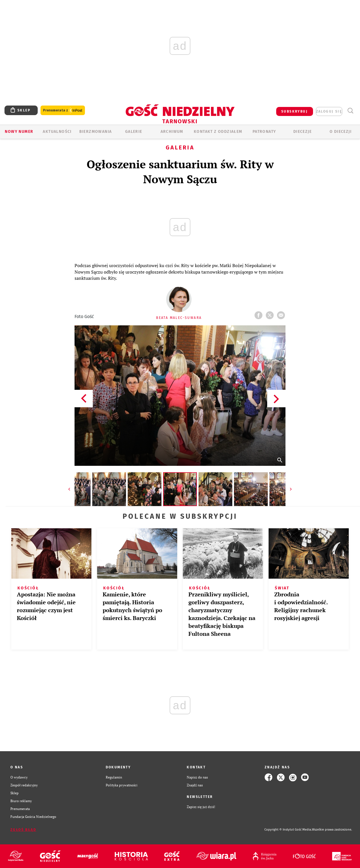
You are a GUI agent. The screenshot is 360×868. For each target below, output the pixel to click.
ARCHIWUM (172, 132)
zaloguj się (329, 111)
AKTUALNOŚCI (57, 132)
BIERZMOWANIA (96, 132)
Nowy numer (19, 132)
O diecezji (341, 132)
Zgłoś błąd (23, 830)
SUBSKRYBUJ (294, 111)
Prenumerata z (63, 110)
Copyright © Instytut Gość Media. (288, 830)
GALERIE (134, 132)
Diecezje (302, 132)
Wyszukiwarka (350, 111)
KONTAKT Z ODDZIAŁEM (218, 132)
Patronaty (264, 132)
